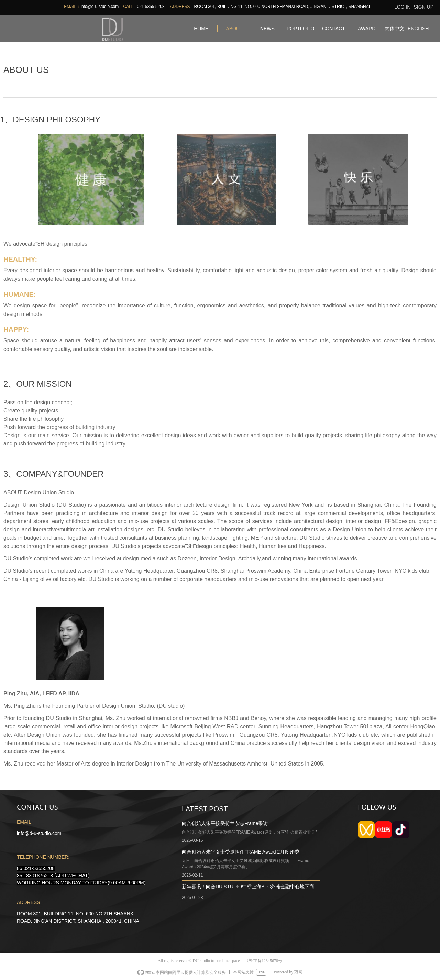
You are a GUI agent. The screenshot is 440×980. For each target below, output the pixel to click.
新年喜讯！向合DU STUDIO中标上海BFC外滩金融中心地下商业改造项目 (250, 887)
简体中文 (395, 29)
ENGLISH (418, 29)
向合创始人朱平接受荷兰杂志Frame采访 (225, 823)
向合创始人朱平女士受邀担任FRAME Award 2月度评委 (240, 852)
